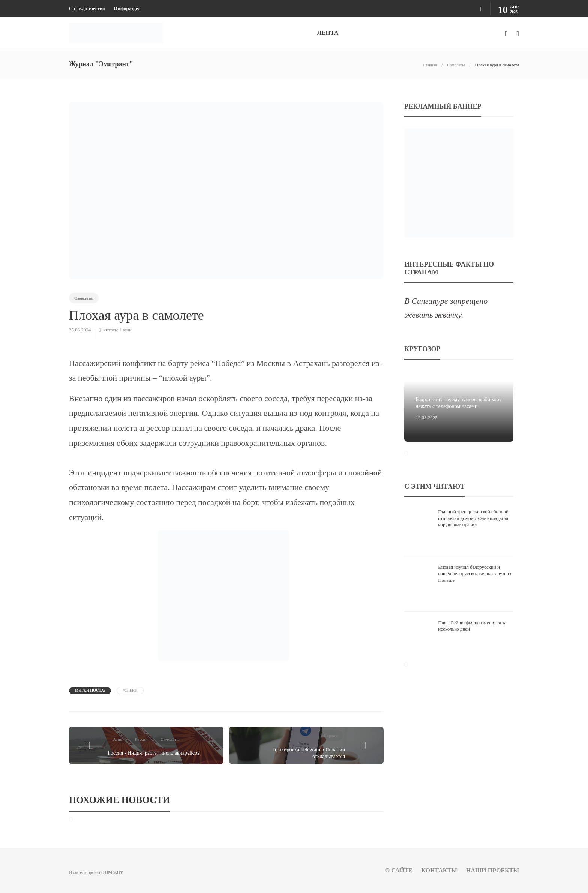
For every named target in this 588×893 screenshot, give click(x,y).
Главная (430, 65)
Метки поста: (90, 690)
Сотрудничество (87, 8)
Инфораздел (127, 8)
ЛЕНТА (328, 33)
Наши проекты (493, 870)
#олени (130, 690)
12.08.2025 (427, 417)
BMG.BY (114, 872)
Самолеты (456, 65)
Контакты (439, 870)
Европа (331, 736)
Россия (141, 739)
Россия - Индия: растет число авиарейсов (154, 753)
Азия (118, 739)
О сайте (399, 870)
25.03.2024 (80, 330)
